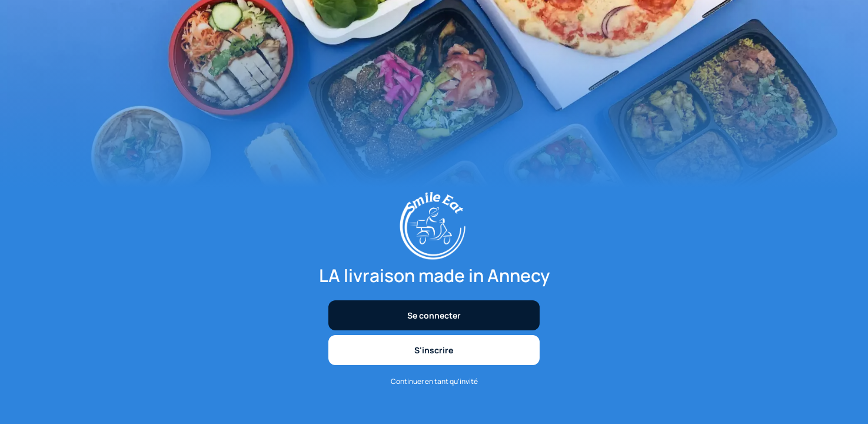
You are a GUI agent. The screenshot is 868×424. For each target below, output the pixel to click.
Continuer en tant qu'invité (434, 382)
